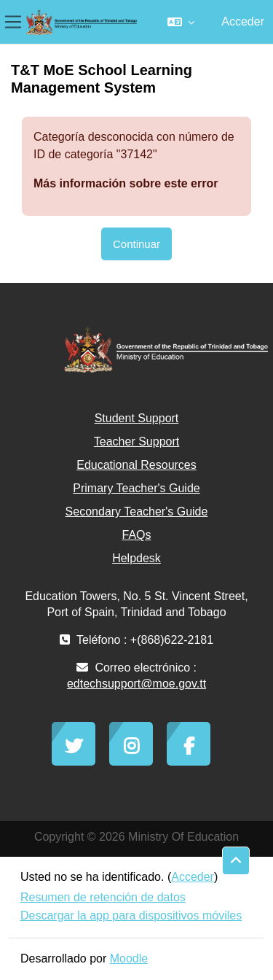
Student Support (137, 418)
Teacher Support (136, 442)
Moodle (129, 958)
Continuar (136, 244)
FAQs (136, 535)
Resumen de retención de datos (103, 897)
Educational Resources (136, 465)
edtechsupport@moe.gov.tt (136, 684)
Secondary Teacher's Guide (137, 512)
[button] (181, 22)
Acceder (243, 22)
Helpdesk (136, 558)
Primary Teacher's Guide (136, 488)
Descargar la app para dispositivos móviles (131, 915)
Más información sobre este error (126, 183)
